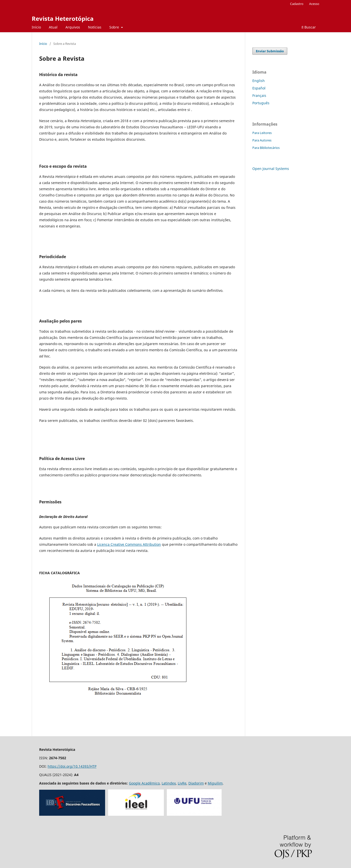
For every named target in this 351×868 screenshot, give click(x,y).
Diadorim (196, 783)
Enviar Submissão (270, 51)
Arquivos (73, 27)
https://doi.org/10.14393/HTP (72, 766)
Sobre (115, 27)
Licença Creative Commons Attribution (129, 544)
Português (261, 103)
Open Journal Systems (271, 169)
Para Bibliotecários (266, 148)
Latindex (169, 783)
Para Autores (262, 140)
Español (259, 88)
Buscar (309, 27)
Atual (53, 27)
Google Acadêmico (144, 783)
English (259, 81)
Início (36, 27)
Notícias (95, 27)
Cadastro (297, 4)
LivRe (182, 783)
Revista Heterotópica (63, 18)
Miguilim (215, 783)
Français (259, 95)
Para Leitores (262, 133)
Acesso (314, 4)
